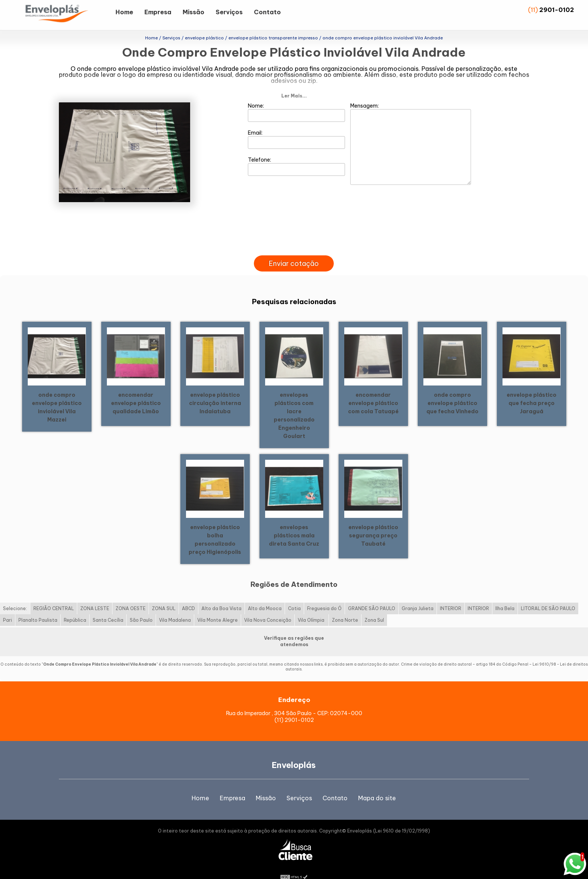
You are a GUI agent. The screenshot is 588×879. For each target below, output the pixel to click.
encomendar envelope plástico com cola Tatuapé (373, 391)
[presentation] (294, 235)
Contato (267, 12)
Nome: (296, 100)
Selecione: (15, 596)
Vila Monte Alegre (217, 608)
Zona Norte (345, 608)
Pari (7, 608)
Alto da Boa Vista (221, 596)
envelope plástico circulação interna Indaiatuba (215, 391)
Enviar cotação (294, 251)
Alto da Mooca (265, 596)
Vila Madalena (175, 608)
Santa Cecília (108, 608)
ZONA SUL (164, 596)
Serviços (229, 12)
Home (124, 12)
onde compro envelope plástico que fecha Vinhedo (452, 391)
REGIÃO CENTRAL (54, 596)
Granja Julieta (418, 596)
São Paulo (141, 608)
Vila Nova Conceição (268, 608)
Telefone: (296, 154)
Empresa (158, 12)
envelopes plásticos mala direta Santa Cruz (294, 523)
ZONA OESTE (130, 596)
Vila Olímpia (312, 608)
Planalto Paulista (38, 608)
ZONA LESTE (95, 596)
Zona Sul (374, 608)
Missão (193, 12)
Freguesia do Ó (324, 596)
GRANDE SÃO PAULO (372, 596)
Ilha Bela (505, 596)
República (75, 608)
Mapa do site (377, 786)
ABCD (188, 596)
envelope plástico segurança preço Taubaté (373, 523)
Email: (296, 127)
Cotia (294, 596)
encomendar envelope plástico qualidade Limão (136, 391)
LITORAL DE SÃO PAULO (548, 596)
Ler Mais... (294, 84)
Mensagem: (411, 132)
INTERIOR (451, 596)
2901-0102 (557, 10)
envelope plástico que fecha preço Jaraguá (532, 391)
